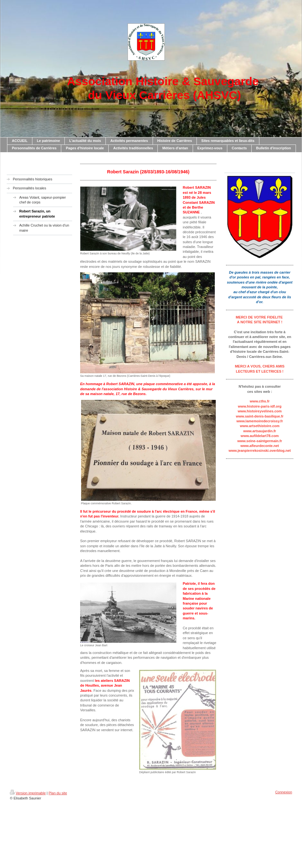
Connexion (284, 792)
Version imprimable (28, 793)
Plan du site (58, 793)
